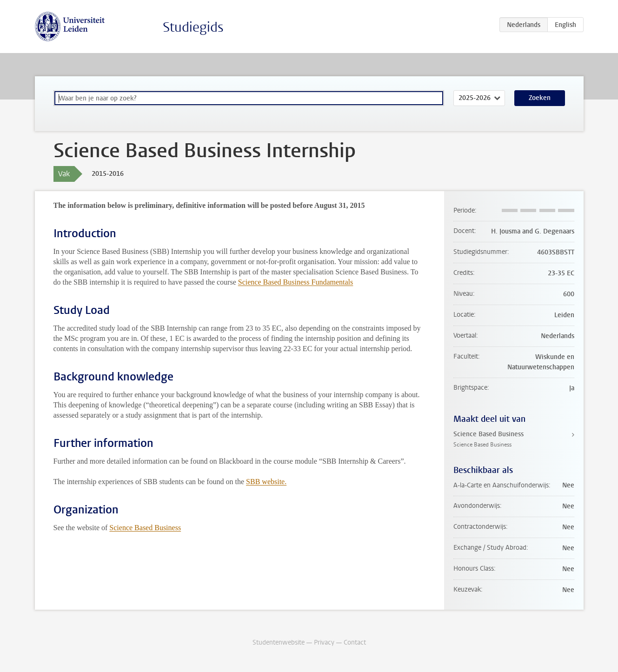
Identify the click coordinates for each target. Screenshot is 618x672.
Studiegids (193, 27)
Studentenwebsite (279, 642)
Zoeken (540, 98)
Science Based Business (145, 528)
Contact (355, 642)
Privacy (324, 642)
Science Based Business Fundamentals (296, 282)
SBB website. (266, 482)
